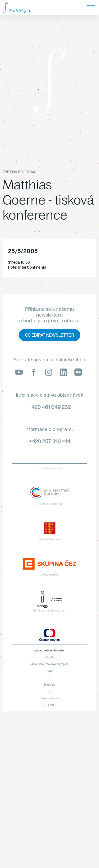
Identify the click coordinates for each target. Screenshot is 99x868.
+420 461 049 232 (50, 407)
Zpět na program (19, 172)
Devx (49, 671)
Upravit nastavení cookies (49, 650)
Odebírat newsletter (49, 335)
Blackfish (49, 685)
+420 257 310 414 (50, 441)
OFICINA (49, 705)
